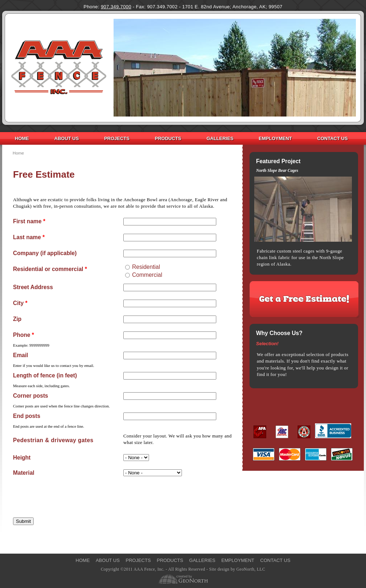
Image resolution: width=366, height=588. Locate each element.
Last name (29, 237)
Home (22, 138)
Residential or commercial (50, 269)
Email (21, 355)
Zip (17, 319)
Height (22, 458)
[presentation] (68, 495)
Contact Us (332, 138)
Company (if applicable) (45, 253)
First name (29, 221)
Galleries (220, 138)
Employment (275, 138)
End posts (27, 416)
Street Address (33, 287)
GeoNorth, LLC (251, 569)
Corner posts (31, 396)
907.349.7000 (116, 7)
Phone (24, 335)
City (20, 303)
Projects (117, 138)
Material (24, 473)
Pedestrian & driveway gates (53, 440)
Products (168, 138)
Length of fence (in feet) (45, 376)
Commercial (147, 275)
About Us (67, 138)
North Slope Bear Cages (277, 171)
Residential (146, 267)
